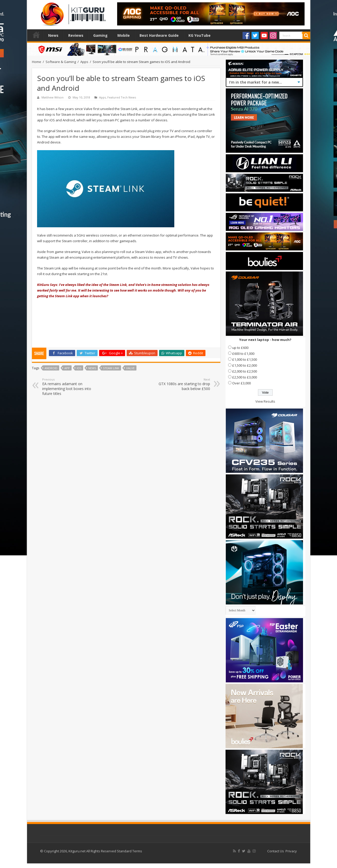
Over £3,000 (241, 383)
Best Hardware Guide (159, 35)
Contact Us (276, 851)
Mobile (124, 35)
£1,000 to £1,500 (245, 359)
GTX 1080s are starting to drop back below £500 (184, 384)
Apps (84, 62)
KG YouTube (200, 35)
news (92, 368)
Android (51, 368)
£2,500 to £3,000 (245, 377)
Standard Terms (129, 851)
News (53, 35)
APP (67, 368)
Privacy (291, 851)
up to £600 (240, 348)
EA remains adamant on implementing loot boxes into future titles (69, 387)
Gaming (100, 35)
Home (36, 35)
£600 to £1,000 (243, 354)
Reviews (76, 35)
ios (79, 368)
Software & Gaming (61, 62)
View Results (265, 401)
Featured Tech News (122, 97)
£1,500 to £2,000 (245, 365)
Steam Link (111, 368)
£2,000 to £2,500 (245, 371)
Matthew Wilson (53, 97)
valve (130, 368)
